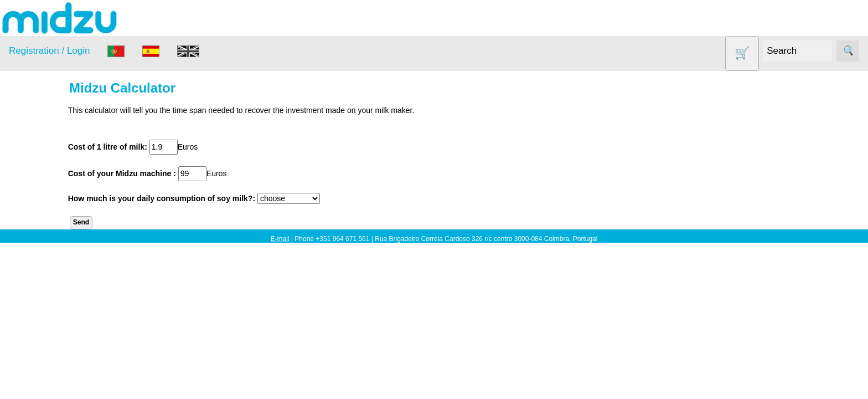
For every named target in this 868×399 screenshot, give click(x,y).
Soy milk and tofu (54, 297)
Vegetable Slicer (52, 318)
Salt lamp (40, 275)
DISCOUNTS (46, 211)
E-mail (280, 239)
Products (24, 141)
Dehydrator (43, 190)
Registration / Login (49, 51)
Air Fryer (38, 169)
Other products (50, 254)
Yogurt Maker (47, 339)
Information (28, 367)
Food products (49, 232)
